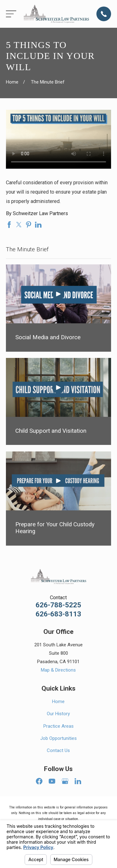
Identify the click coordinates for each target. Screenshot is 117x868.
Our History (58, 714)
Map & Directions (58, 670)
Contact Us (58, 750)
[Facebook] (39, 781)
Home (58, 702)
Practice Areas (58, 726)
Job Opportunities (58, 738)
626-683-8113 (58, 614)
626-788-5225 (58, 605)
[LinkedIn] (78, 781)
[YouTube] (52, 781)
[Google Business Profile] (65, 781)
